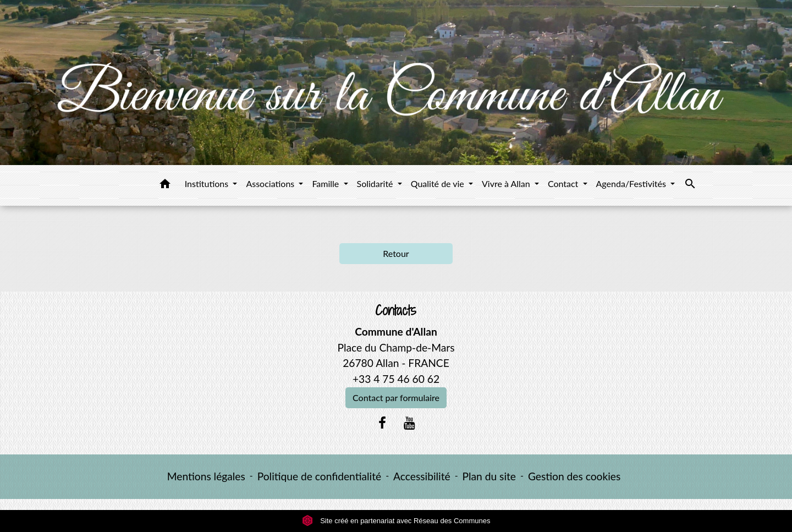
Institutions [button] (208, 183)
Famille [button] (326, 183)
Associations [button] (271, 183)
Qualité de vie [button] (439, 183)
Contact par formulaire (396, 397)
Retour (396, 253)
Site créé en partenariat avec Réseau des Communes (396, 521)
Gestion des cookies (574, 476)
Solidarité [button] (376, 183)
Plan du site (489, 476)
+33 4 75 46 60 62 (396, 379)
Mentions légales (206, 476)
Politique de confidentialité (319, 476)
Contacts (396, 311)
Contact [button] (564, 183)
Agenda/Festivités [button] (632, 183)
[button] (165, 185)
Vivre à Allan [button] (507, 183)
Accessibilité (422, 476)
